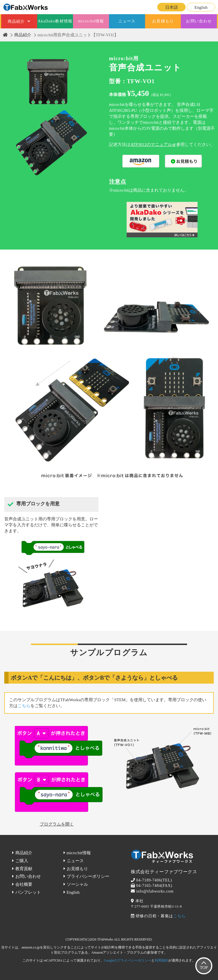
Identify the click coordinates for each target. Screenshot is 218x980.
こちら (24, 706)
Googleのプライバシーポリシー (128, 960)
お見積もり (163, 21)
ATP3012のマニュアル (151, 145)
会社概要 (24, 884)
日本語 (172, 7)
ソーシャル (77, 884)
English (201, 7)
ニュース (127, 21)
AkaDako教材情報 (55, 21)
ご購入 (22, 861)
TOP (204, 968)
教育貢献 (24, 869)
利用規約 (162, 960)
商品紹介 (16, 21)
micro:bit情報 (91, 21)
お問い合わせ (199, 21)
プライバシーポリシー (88, 876)
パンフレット (28, 892)
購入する (141, 161)
